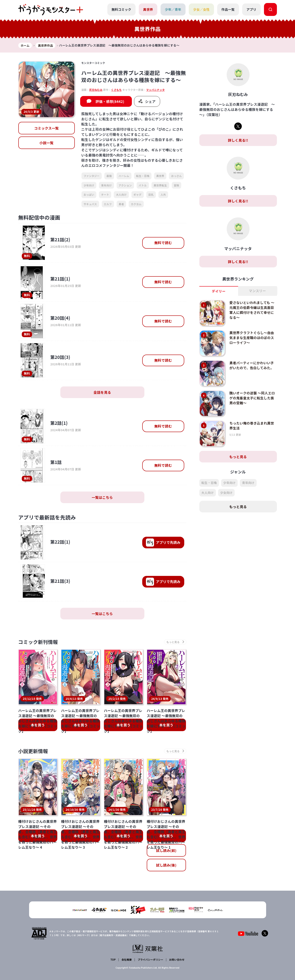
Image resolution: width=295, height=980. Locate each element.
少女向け (226, 493)
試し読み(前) (166, 851)
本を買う (38, 725)
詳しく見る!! (238, 140)
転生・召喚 (143, 176)
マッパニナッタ (155, 90)
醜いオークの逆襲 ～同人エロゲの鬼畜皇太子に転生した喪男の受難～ (252, 398)
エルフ (108, 204)
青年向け (106, 185)
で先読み (163, 543)
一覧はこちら (102, 497)
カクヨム (136, 204)
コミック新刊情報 (39, 642)
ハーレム (124, 176)
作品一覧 (228, 9)
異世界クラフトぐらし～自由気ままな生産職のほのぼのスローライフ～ (252, 338)
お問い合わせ (176, 960)
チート (105, 195)
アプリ (251, 9)
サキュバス (90, 204)
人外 (163, 195)
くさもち (116, 90)
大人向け (121, 195)
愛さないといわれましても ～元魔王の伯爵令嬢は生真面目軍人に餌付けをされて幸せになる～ (252, 310)
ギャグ (138, 195)
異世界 (148, 9)
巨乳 (151, 195)
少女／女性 (201, 9)
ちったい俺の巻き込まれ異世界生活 (252, 426)
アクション (125, 185)
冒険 (177, 185)
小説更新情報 (34, 752)
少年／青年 (173, 9)
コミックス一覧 (47, 128)
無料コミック (121, 9)
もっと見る (238, 457)
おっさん (176, 176)
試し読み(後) (166, 866)
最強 (109, 176)
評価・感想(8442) (110, 102)
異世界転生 (160, 185)
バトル (143, 185)
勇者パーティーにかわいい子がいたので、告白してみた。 (252, 366)
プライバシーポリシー (150, 960)
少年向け (89, 185)
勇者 (121, 204)
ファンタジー (92, 176)
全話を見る (102, 392)
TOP (113, 960)
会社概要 (126, 960)
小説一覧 (46, 143)
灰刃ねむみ (96, 90)
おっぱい (89, 195)
